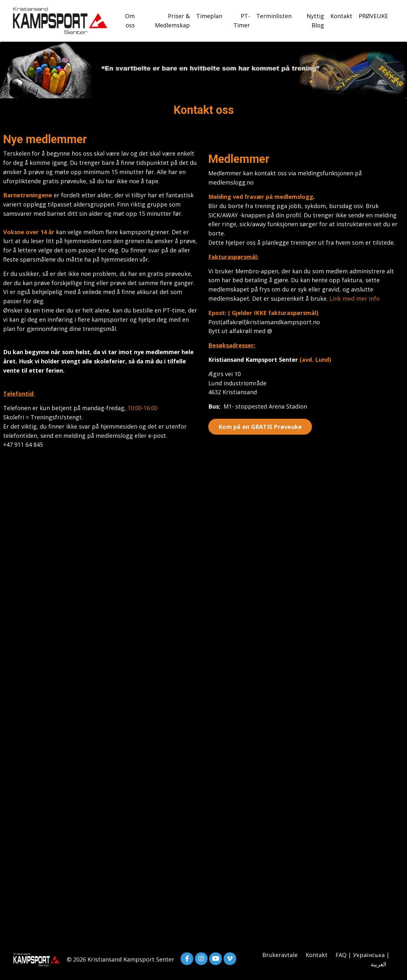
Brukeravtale (280, 955)
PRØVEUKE (373, 16)
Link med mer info (355, 298)
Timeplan (209, 16)
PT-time (174, 310)
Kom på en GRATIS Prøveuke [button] (260, 427)
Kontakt (341, 16)
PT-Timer (242, 21)
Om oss (130, 21)
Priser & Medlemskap (172, 21)
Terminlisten (274, 16)
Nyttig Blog (315, 21)
